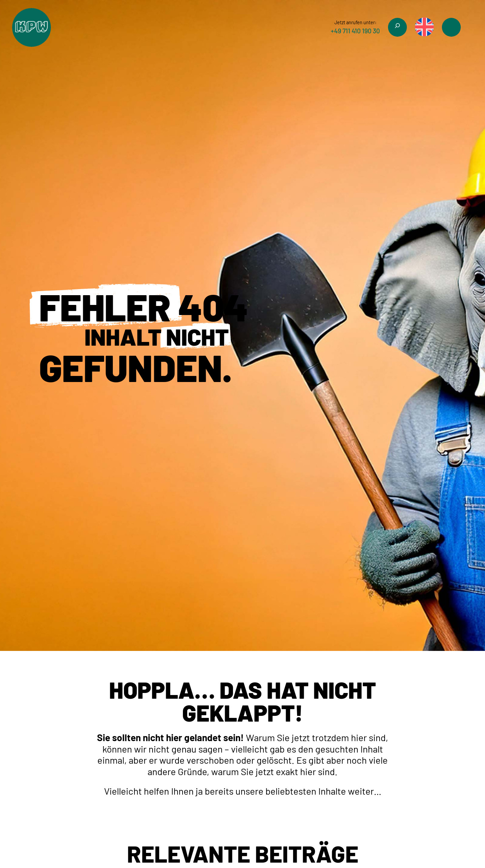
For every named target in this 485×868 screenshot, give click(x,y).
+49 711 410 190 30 (355, 31)
